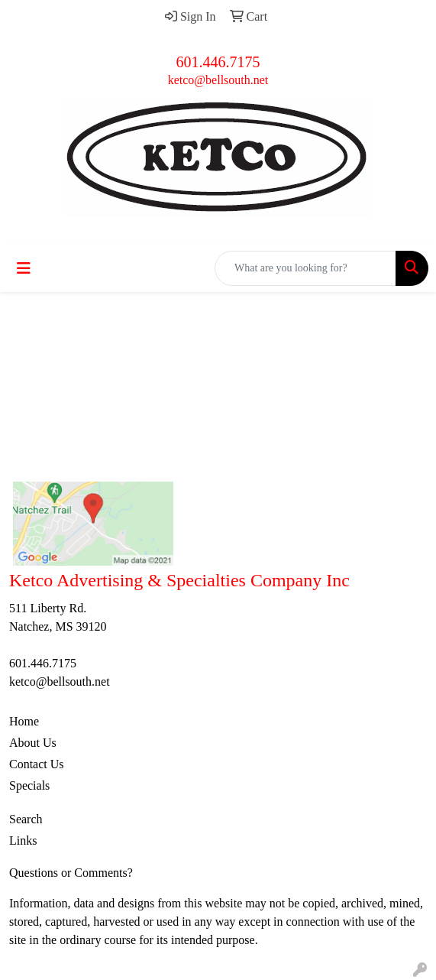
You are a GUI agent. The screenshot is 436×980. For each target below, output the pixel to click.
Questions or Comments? (71, 873)
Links (23, 840)
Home (24, 721)
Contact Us (37, 764)
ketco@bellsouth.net (218, 80)
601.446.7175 (218, 62)
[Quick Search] (305, 268)
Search (26, 819)
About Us (33, 743)
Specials (29, 785)
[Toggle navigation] (24, 268)
